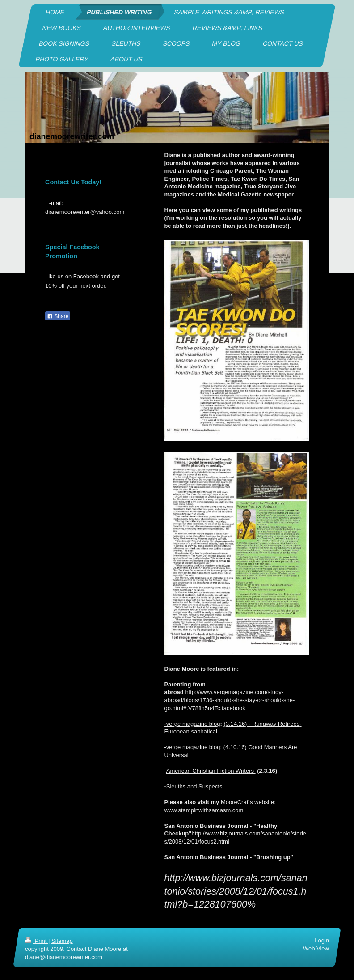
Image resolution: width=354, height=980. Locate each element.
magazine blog (201, 724)
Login (322, 940)
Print (37, 941)
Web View (316, 948)
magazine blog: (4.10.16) (215, 747)
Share (58, 316)
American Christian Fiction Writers (211, 771)
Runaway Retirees (276, 724)
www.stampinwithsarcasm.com (204, 810)
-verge (173, 724)
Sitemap (62, 941)
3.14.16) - (239, 724)
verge (174, 747)
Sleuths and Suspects (194, 786)
